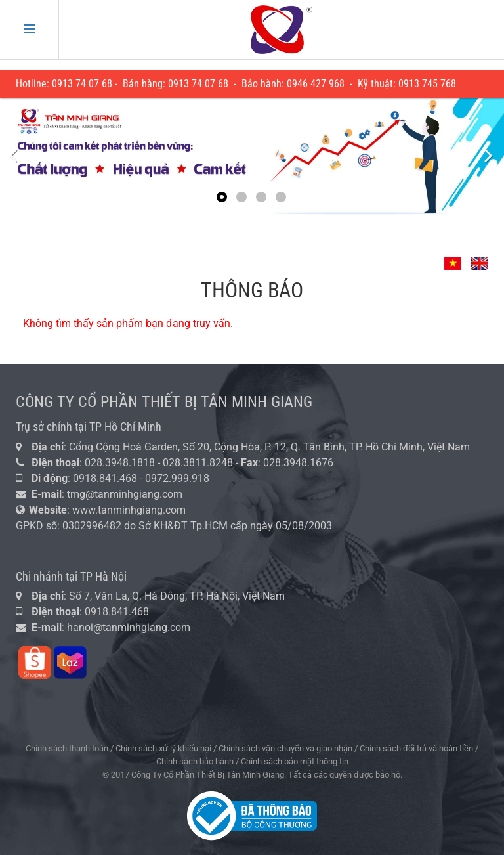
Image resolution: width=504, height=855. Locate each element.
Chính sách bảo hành (195, 761)
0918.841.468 (105, 478)
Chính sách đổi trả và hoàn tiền (416, 748)
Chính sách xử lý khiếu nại (163, 748)
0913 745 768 (427, 84)
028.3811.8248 (198, 463)
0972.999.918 (178, 478)
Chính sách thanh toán (67, 748)
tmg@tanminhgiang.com (125, 494)
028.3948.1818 (120, 463)
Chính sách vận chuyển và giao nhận (285, 748)
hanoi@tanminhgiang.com (129, 627)
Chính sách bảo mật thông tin (295, 761)
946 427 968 (318, 84)
